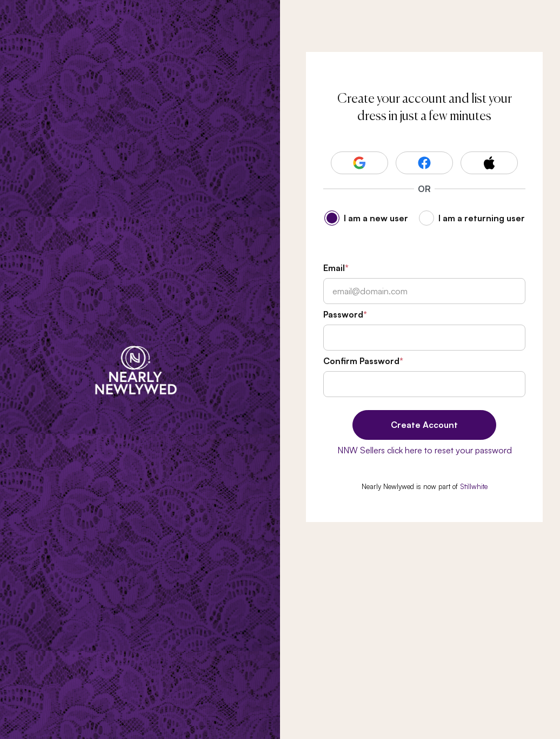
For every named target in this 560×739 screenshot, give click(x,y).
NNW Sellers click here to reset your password (425, 450)
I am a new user (376, 218)
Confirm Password (361, 361)
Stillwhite (474, 486)
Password (343, 314)
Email (334, 268)
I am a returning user (482, 218)
